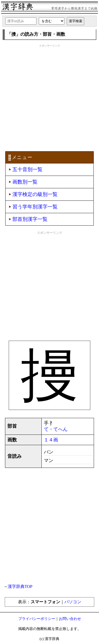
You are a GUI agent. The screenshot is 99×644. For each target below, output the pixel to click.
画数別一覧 (25, 182)
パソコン (73, 602)
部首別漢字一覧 (30, 219)
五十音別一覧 (27, 169)
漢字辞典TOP (20, 586)
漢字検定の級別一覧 (35, 194)
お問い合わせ (70, 619)
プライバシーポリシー (37, 619)
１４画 (51, 440)
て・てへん (56, 429)
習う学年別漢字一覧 (35, 207)
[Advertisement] (49, 97)
